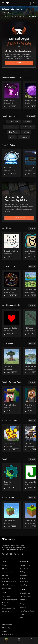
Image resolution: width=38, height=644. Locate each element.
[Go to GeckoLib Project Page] (11, 477)
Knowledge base (25, 593)
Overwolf (23, 608)
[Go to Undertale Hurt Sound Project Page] (11, 323)
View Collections (19, 218)
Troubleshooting (25, 596)
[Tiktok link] (7, 554)
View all (32, 228)
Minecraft (5, 569)
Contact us (24, 600)
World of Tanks (7, 588)
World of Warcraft (8, 572)
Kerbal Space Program (9, 582)
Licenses (5, 631)
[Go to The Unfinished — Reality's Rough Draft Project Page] (11, 246)
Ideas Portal (24, 569)
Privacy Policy (6, 628)
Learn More (19, 63)
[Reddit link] (22, 554)
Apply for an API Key (8, 608)
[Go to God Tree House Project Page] (11, 361)
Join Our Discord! (26, 565)
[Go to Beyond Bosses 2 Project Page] (11, 95)
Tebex (22, 614)
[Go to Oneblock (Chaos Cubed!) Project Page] (11, 515)
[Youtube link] (11, 554)
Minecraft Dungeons (8, 585)
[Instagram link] (3, 554)
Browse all (31, 116)
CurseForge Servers (26, 585)
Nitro (22, 618)
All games (5, 565)
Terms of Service (7, 625)
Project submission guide (10, 600)
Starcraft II (5, 578)
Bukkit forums (25, 582)
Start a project (6, 596)
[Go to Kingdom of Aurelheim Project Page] (11, 284)
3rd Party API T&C (8, 612)
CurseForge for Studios (27, 611)
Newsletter (24, 575)
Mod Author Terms (7, 635)
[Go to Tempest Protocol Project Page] (11, 163)
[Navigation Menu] (3, 3)
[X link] (19, 554)
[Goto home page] (7, 3)
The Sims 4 (5, 575)
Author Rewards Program (7, 604)
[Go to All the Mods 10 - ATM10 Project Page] (11, 438)
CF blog (23, 572)
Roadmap (23, 578)
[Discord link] (15, 554)
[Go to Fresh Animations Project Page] (11, 400)
